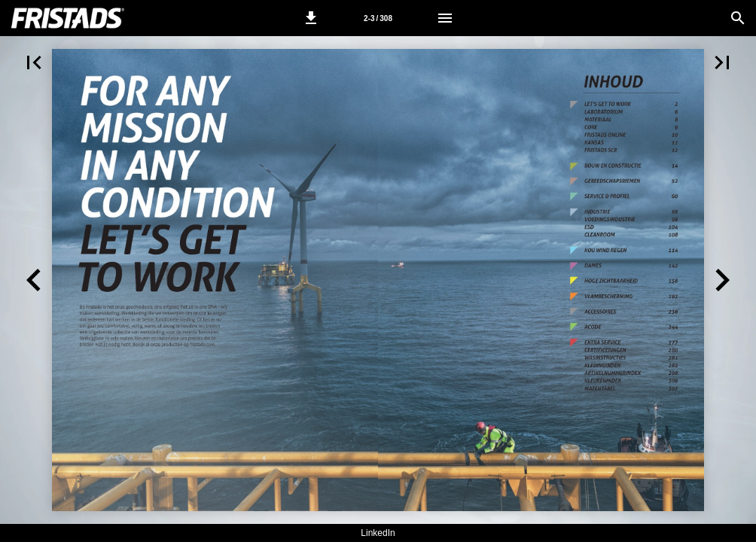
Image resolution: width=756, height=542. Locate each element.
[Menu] (445, 18)
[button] (311, 18)
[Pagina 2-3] (378, 18)
